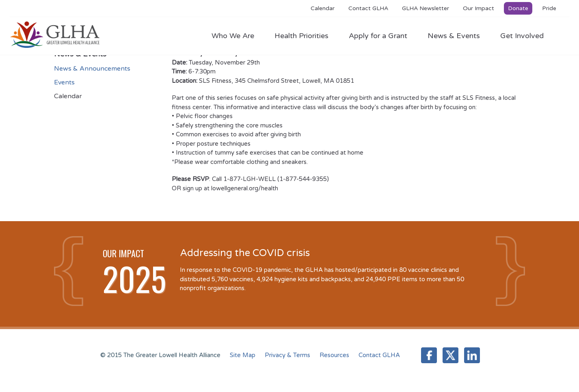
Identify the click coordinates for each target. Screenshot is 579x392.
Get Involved (522, 36)
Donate (518, 8)
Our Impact (479, 8)
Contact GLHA (368, 8)
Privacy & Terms (287, 355)
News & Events (458, 36)
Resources (334, 355)
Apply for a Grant (382, 36)
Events (64, 82)
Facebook (429, 355)
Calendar (323, 8)
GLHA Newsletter (426, 8)
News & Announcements (92, 69)
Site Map (243, 355)
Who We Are (237, 36)
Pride (549, 8)
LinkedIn (472, 355)
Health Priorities (306, 36)
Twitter (450, 355)
